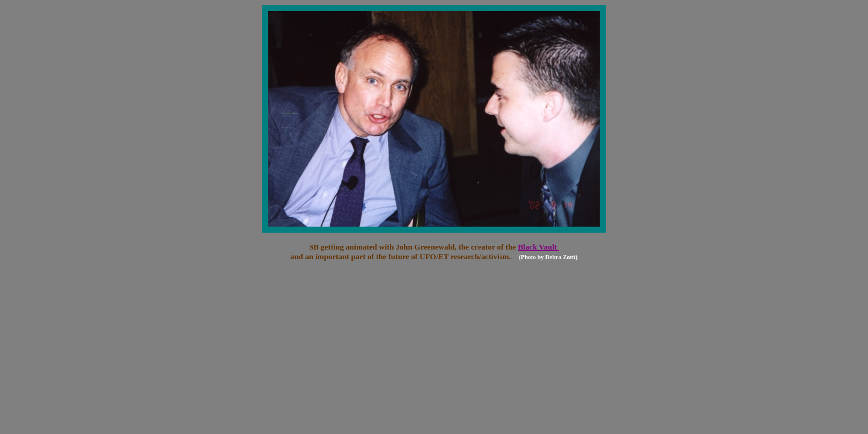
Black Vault (538, 247)
